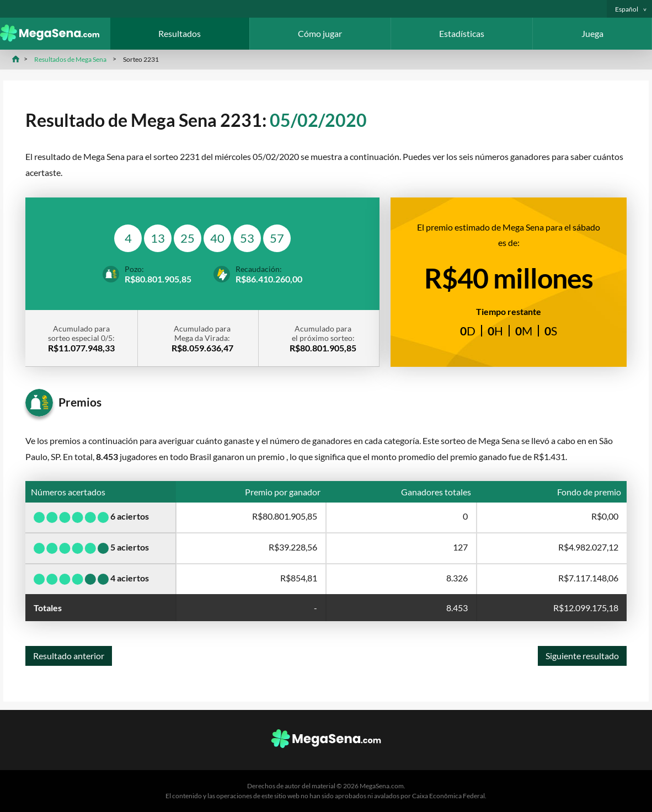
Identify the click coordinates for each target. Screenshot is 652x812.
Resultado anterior (69, 656)
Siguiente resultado (582, 656)
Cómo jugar (320, 33)
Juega (592, 33)
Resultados (180, 33)
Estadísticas (462, 33)
